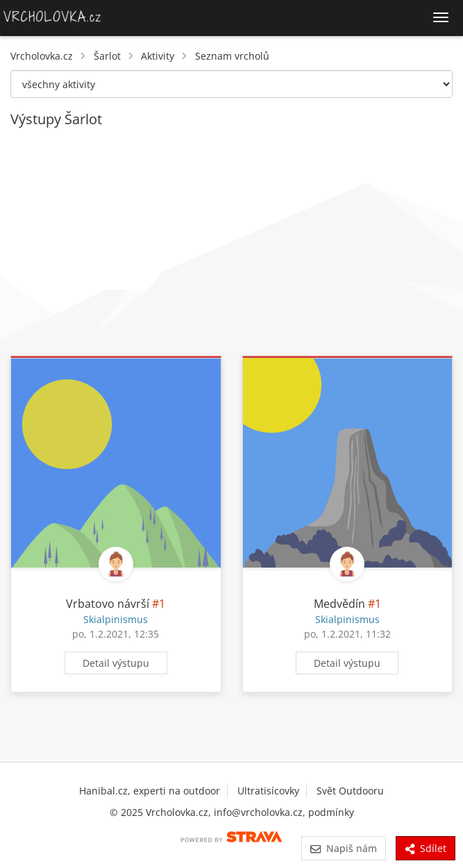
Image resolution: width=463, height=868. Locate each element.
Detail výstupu (116, 663)
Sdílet (426, 848)
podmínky (331, 812)
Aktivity (158, 56)
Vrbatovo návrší (108, 604)
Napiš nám (343, 848)
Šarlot (107, 56)
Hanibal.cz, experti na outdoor (150, 791)
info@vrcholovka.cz (258, 812)
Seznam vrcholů (232, 56)
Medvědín (339, 604)
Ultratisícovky (268, 791)
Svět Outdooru (350, 791)
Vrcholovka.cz (42, 56)
